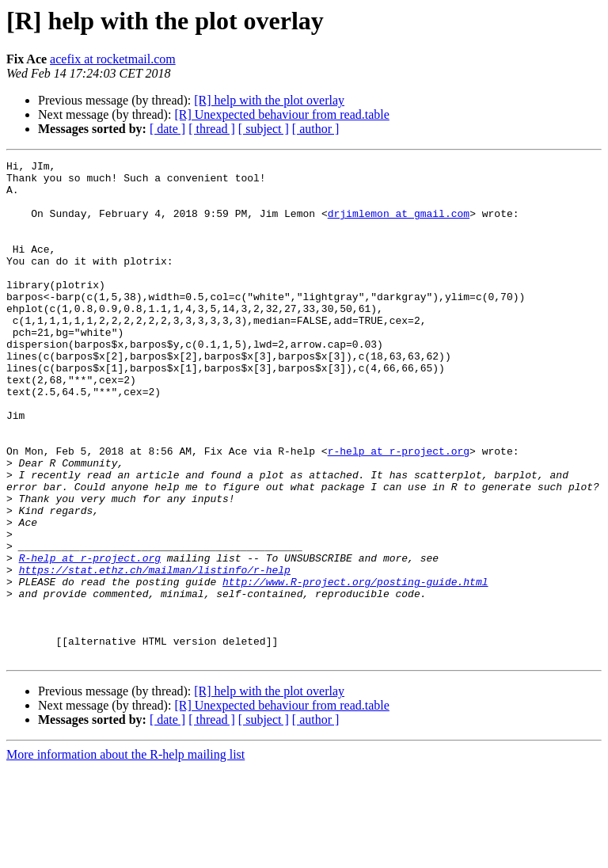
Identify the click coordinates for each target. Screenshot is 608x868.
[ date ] (167, 129)
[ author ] (316, 129)
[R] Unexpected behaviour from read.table (281, 114)
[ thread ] (212, 129)
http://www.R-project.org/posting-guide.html (355, 667)
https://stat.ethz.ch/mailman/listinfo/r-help (155, 653)
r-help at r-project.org (399, 510)
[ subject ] (264, 129)
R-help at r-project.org (90, 638)
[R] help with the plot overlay (269, 100)
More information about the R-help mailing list (125, 854)
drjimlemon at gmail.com (399, 225)
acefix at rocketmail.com (113, 59)
